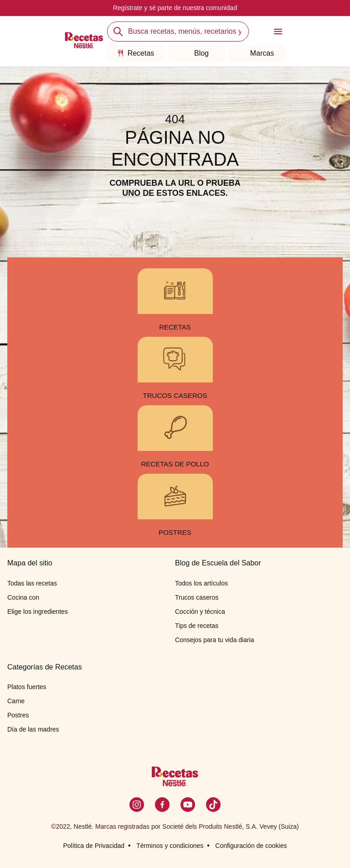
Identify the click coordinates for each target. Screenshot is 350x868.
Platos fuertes (27, 687)
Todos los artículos (201, 583)
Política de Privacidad (94, 846)
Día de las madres (33, 729)
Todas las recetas (32, 583)
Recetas (136, 53)
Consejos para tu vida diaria (215, 640)
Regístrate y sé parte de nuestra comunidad (175, 8)
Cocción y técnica (200, 612)
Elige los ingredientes (38, 612)
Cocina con (23, 597)
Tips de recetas (197, 626)
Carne (16, 701)
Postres (18, 715)
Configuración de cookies (251, 846)
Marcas (257, 53)
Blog (196, 53)
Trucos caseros (197, 597)
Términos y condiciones (170, 846)
